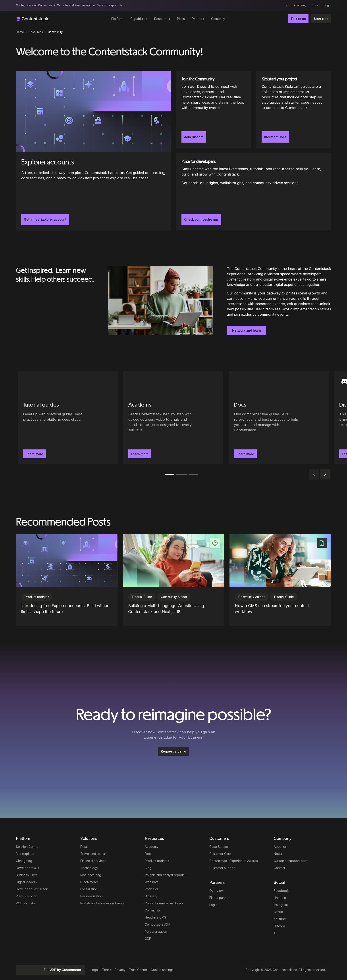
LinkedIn (280, 898)
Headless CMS (155, 917)
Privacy (120, 970)
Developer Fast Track (32, 889)
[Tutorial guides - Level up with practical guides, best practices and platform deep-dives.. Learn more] (68, 417)
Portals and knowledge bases (102, 903)
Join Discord (194, 137)
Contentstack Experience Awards (234, 861)
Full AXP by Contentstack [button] (51, 970)
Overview (216, 891)
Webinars (152, 882)
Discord (279, 926)
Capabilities (139, 19)
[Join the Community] (214, 109)
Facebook (281, 891)
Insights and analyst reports (165, 875)
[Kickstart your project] (294, 109)
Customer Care (220, 854)
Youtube (280, 919)
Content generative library (164, 903)
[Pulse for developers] (254, 192)
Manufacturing (91, 875)
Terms (107, 970)
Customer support (222, 868)
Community (153, 910)
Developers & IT (28, 868)
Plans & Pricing (27, 896)
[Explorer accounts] (93, 151)
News (278, 854)
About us (280, 847)
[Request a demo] (173, 751)
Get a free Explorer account (45, 219)
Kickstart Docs (275, 137)
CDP (148, 939)
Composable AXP (158, 924)
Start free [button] (321, 19)
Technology (89, 868)
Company (218, 19)
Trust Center (138, 970)
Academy (300, 5)
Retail (84, 847)
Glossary (151, 896)
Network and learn (247, 330)
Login (327, 5)
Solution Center (27, 847)
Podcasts (151, 889)
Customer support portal (291, 861)
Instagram (281, 905)
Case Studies (219, 847)
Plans (181, 19)
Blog (148, 868)
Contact (279, 868)
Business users (27, 875)
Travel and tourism (94, 854)
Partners (198, 19)
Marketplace (25, 854)
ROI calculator (26, 903)
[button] (287, 5)
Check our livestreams (201, 219)
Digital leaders (26, 882)
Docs (315, 5)
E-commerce (90, 882)
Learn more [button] (34, 454)
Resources (162, 19)
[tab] (169, 474)
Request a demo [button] (173, 751)
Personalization (92, 896)
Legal (94, 970)
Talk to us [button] (298, 19)
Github (278, 912)
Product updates (157, 861)
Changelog (24, 861)
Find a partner (220, 898)
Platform (117, 19)
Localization (89, 889)
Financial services (93, 861)
